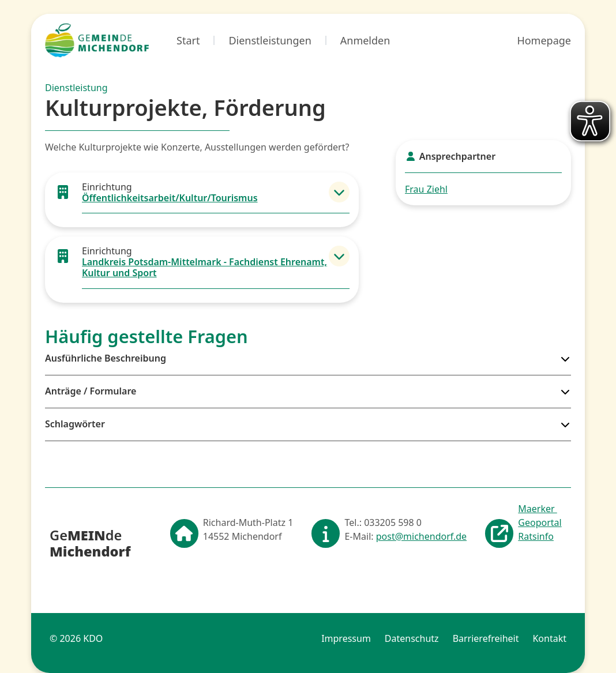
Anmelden (365, 40)
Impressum (346, 638)
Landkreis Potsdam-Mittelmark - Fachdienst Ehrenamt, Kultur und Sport (204, 267)
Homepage (544, 40)
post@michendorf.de (421, 536)
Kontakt (549, 638)
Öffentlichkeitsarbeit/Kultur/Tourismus (170, 198)
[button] (339, 192)
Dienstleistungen (270, 40)
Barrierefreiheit (486, 638)
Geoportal (540, 522)
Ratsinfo (536, 536)
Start (188, 40)
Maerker (537, 509)
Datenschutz (412, 638)
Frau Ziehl (426, 189)
